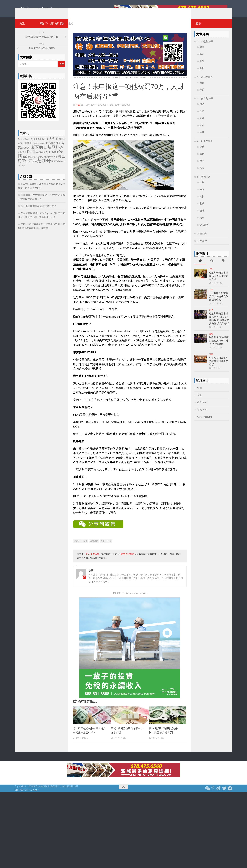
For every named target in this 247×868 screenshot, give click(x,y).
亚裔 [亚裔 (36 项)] (31, 144)
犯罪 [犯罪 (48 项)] (49, 157)
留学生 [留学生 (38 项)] (55, 157)
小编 (78, 110)
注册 (200, 393)
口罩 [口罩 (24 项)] (61, 144)
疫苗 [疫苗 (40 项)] (25, 161)
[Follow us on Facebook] (62, 28)
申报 (103, 546)
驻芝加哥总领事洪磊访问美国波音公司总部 (219, 281)
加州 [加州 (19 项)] (44, 144)
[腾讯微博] (47, 28)
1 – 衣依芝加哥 (205, 46)
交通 (202, 151)
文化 (202, 130)
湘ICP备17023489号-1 (27, 795)
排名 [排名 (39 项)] (58, 148)
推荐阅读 (202, 246)
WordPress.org (205, 422)
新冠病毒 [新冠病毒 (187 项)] (39, 152)
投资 (202, 116)
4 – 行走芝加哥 (205, 146)
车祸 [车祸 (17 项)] (63, 166)
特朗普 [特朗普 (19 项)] (43, 157)
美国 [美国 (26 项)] (55, 161)
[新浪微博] (52, 28)
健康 (202, 52)
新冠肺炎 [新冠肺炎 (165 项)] (55, 152)
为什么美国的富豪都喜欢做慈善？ (39, 211)
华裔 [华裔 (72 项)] (55, 143)
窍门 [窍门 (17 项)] (37, 162)
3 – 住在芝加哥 (205, 103)
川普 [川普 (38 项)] (27, 148)
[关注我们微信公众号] (42, 28)
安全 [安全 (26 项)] (22, 148)
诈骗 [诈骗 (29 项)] (58, 166)
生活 (71, 28)
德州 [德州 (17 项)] (36, 148)
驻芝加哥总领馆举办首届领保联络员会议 (219, 366)
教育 (202, 123)
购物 (202, 73)
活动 (202, 222)
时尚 (202, 66)
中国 (202, 194)
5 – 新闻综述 (204, 182)
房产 (202, 109)
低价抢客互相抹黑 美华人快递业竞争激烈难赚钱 (219, 301)
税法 (109, 546)
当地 (202, 215)
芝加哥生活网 (39, 11)
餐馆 (202, 94)
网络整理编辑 (128, 559)
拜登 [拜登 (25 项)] (53, 148)
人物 (202, 201)
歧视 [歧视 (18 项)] (38, 157)
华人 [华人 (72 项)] (49, 143)
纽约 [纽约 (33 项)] (46, 161)
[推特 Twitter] (57, 28)
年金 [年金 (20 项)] (32, 148)
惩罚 (85, 546)
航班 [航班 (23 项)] (35, 166)
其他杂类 (202, 238)
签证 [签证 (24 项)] (41, 161)
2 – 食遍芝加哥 (205, 82)
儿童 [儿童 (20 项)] (40, 144)
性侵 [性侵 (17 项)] (40, 148)
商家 (202, 59)
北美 (202, 208)
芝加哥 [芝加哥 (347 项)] (44, 165)
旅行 (202, 159)
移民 (202, 173)
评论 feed (202, 414)
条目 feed (202, 407)
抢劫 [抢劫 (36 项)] (48, 148)
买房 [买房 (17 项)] (26, 144)
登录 (200, 400)
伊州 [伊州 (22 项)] (35, 144)
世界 (202, 187)
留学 (202, 166)
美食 (202, 87)
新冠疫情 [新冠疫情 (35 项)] (26, 153)
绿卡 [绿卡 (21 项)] (51, 162)
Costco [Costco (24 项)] (21, 144)
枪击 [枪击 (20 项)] (24, 157)
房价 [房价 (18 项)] (44, 148)
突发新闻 (204, 230)
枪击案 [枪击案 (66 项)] (31, 157)
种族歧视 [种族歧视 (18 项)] (32, 162)
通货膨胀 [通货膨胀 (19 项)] (21, 170)
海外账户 (94, 546)
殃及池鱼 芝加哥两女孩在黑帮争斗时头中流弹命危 (219, 345)
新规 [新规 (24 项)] (20, 157)
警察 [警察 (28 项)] (54, 166)
